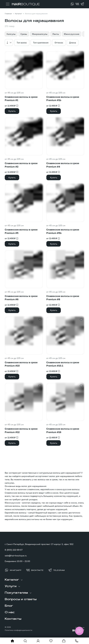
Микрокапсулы (40, 34)
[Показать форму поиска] (25, 641)
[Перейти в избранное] (51, 641)
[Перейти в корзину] (64, 641)
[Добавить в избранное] (40, 54)
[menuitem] (44, 580)
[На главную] (12, 641)
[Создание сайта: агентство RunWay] (74, 629)
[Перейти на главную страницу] (25, 4)
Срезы (24, 34)
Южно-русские (72, 34)
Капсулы (11, 34)
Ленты (56, 34)
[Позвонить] (77, 641)
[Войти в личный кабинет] (38, 641)
